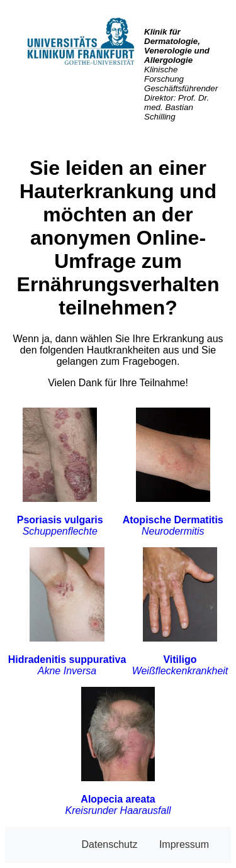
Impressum (184, 844)
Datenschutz (109, 844)
